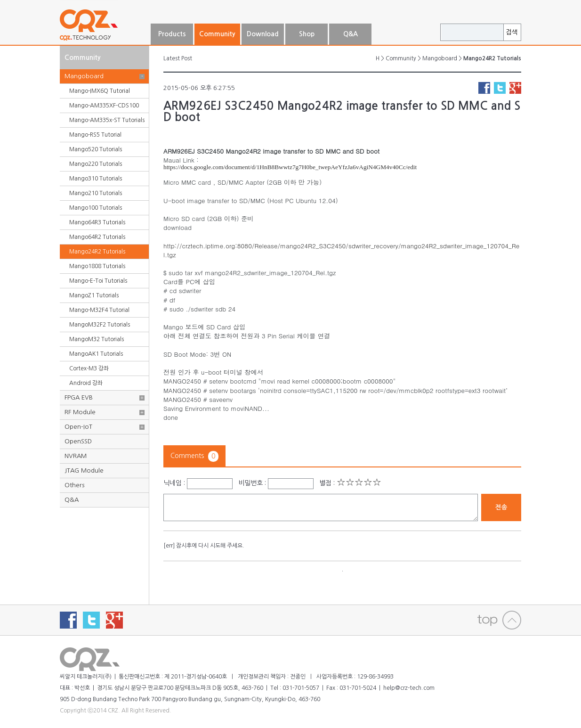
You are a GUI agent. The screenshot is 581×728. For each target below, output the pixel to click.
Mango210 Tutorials (96, 193)
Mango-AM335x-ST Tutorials (107, 120)
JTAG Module (84, 470)
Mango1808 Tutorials (97, 266)
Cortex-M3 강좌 (89, 368)
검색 (512, 32)
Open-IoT (78, 427)
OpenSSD (78, 441)
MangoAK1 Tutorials (96, 354)
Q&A (72, 500)
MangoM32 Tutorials (97, 339)
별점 (325, 483)
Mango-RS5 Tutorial (95, 135)
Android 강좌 (86, 383)
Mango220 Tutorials (96, 164)
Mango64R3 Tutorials (97, 222)
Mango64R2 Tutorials (97, 237)
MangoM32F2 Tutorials (100, 325)
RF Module (80, 412)
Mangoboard (84, 76)
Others (74, 485)
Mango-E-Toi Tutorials (98, 281)
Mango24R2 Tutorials (97, 252)
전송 (501, 507)
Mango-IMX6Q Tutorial (100, 91)
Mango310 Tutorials (96, 179)
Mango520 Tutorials (96, 149)
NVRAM (76, 456)
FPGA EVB (79, 397)
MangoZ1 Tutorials (94, 295)
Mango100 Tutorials (96, 208)
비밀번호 (250, 483)
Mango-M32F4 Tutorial (99, 310)
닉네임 (173, 483)
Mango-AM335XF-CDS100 (104, 106)
